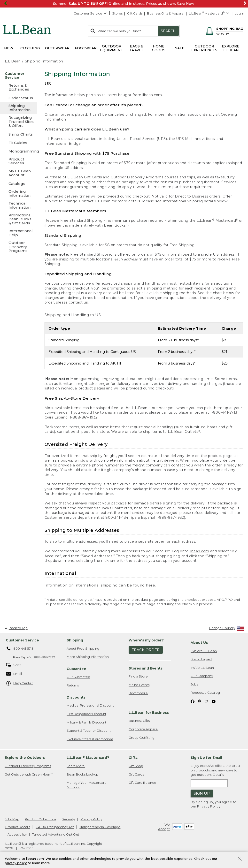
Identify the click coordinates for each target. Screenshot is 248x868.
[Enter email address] (209, 783)
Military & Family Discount (86, 722)
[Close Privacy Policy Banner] (240, 859)
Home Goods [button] (159, 48)
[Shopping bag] (224, 28)
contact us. (79, 302)
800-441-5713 (20, 649)
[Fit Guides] (19, 143)
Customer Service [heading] (22, 640)
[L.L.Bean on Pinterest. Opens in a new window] (200, 701)
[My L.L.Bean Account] (19, 173)
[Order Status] (19, 98)
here (150, 585)
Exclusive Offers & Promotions (90, 739)
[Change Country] (227, 629)
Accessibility (17, 834)
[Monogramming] (19, 151)
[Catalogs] (19, 184)
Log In (239, 13)
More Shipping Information (88, 657)
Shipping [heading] (75, 640)
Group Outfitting (142, 738)
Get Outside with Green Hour (29, 774)
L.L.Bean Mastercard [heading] (88, 758)
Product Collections (41, 819)
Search (168, 31)
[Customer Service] (19, 76)
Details (218, 775)
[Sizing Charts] (19, 134)
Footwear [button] (86, 48)
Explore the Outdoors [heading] (25, 758)
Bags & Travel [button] (136, 48)
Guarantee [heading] (76, 669)
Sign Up (202, 793)
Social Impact (201, 659)
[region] (124, 4)
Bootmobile (138, 693)
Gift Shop (136, 766)
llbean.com (199, 551)
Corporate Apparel (143, 729)
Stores (117, 13)
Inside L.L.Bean (202, 668)
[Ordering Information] (19, 194)
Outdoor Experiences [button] (204, 48)
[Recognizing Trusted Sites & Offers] (19, 122)
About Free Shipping (83, 648)
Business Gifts (139, 721)
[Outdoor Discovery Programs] (19, 247)
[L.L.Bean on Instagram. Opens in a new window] (207, 701)
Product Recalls (18, 827)
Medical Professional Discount (90, 705)
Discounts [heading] (76, 697)
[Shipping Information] (19, 108)
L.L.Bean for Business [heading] (149, 713)
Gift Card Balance (142, 783)
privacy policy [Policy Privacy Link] (16, 863)
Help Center (20, 683)
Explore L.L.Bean (204, 651)
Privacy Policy (209, 806)
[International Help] (19, 233)
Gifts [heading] (133, 758)
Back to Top (16, 628)
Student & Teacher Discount (89, 731)
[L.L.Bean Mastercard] (210, 13)
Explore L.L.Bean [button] (231, 48)
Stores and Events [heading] (146, 668)
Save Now (185, 4)
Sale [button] (180, 48)
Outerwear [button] (57, 48)
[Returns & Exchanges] (19, 88)
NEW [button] (9, 48)
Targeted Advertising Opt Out (56, 834)
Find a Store (138, 676)
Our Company (202, 676)
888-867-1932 (44, 657)
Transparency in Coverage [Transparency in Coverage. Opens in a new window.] (100, 827)
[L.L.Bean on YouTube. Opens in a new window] (214, 701)
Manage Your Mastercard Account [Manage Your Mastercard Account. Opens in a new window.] (87, 785)
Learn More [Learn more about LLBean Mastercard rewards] (76, 766)
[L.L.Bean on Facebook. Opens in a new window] (193, 701)
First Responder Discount (86, 714)
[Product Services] (19, 162)
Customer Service (90, 13)
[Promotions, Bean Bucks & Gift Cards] (19, 219)
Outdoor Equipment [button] (112, 48)
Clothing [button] (30, 48)
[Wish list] (230, 34)
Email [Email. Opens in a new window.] (14, 674)
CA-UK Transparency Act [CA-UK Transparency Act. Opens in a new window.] (55, 827)
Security (68, 819)
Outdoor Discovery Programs (28, 766)
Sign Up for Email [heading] (206, 758)
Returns (73, 685)
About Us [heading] (199, 643)
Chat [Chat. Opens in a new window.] (14, 665)
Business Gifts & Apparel (166, 13)
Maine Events (139, 685)
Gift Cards (135, 13)
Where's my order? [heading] (146, 640)
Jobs (194, 684)
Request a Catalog (205, 693)
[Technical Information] (19, 206)
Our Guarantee (78, 677)
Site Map (12, 819)
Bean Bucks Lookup (82, 774)
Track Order (146, 650)
